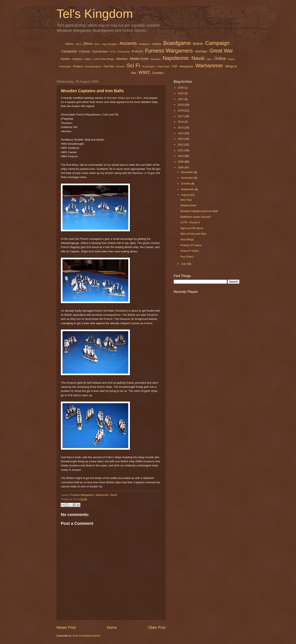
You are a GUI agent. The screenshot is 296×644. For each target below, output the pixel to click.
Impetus (77, 59)
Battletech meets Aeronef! (195, 217)
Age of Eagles (110, 44)
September (188, 189)
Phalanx (78, 66)
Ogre (209, 59)
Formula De (124, 52)
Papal (231, 59)
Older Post (157, 628)
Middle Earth (139, 59)
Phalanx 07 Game (191, 245)
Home (112, 628)
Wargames (186, 66)
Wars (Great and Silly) (193, 234)
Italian (88, 59)
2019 (181, 105)
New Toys (186, 200)
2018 (181, 110)
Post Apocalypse (93, 66)
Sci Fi (133, 65)
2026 (181, 88)
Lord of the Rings (104, 59)
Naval (198, 58)
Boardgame (177, 43)
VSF (175, 66)
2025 (181, 93)
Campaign (217, 43)
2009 (181, 162)
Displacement (188, 205)
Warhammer (209, 66)
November (187, 178)
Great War (221, 51)
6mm (97, 44)
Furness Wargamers (169, 51)
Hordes (65, 59)
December (187, 172)
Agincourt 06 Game (192, 228)
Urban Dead (163, 66)
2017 (181, 116)
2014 (181, 133)
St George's (149, 66)
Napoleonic (176, 58)
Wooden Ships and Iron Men (124, 98)
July (184, 264)
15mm (69, 44)
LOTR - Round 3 (190, 222)
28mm (88, 44)
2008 (181, 167)
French (137, 51)
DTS (113, 52)
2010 (181, 156)
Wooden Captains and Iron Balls (92, 91)
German (201, 51)
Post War (109, 66)
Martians (122, 59)
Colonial (84, 51)
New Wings (187, 239)
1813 (78, 44)
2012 (181, 145)
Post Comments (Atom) (87, 636)
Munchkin (156, 59)
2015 (181, 128)
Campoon (69, 51)
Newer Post (66, 628)
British (198, 44)
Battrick (157, 44)
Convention (100, 51)
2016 (181, 122)
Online (220, 58)
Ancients (128, 43)
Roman (120, 66)
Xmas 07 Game (189, 251)
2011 (181, 150)
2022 (181, 99)
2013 (181, 139)
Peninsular (65, 66)
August (185, 195)
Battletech (145, 44)
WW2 (144, 72)
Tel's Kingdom (95, 14)
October (186, 183)
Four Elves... (188, 257)
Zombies (158, 73)
